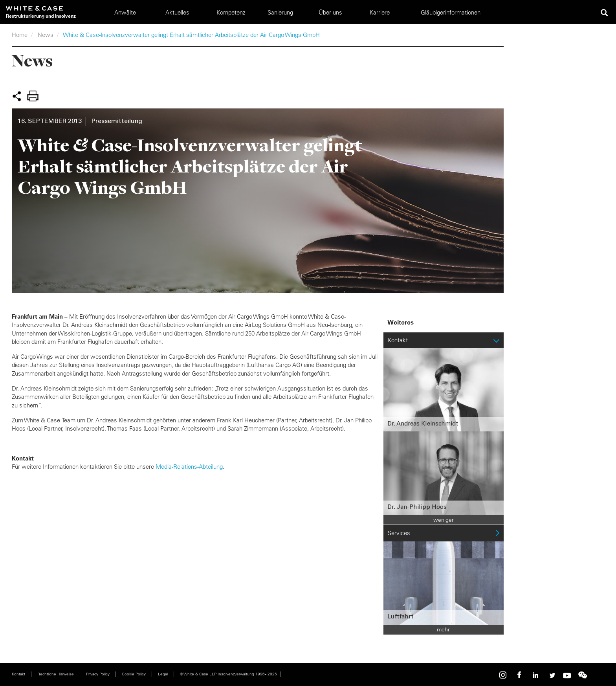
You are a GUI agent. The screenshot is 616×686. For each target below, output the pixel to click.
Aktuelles (177, 12)
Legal (163, 674)
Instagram (504, 675)
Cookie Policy (134, 674)
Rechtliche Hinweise (56, 674)
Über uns (330, 12)
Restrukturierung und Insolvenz (41, 16)
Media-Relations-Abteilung (189, 467)
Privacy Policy (98, 674)
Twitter (551, 675)
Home (20, 35)
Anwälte (125, 12)
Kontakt (18, 674)
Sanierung (280, 12)
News (46, 35)
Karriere (380, 12)
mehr (443, 629)
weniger (444, 520)
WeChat (583, 675)
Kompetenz (231, 12)
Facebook (520, 675)
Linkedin (535, 675)
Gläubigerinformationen (451, 12)
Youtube (567, 675)
